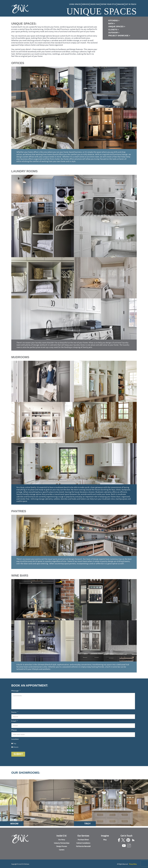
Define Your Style (108, 4)
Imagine (120, 4)
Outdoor (113, 32)
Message (16, 689)
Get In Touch (131, 4)
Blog (105, 840)
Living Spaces (74, 4)
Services (85, 4)
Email (15, 720)
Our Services (83, 836)
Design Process (62, 846)
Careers (62, 850)
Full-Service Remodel (83, 846)
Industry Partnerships (62, 843)
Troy (15, 742)
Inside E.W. (62, 836)
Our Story (62, 840)
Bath (111, 23)
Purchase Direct (83, 840)
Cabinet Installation (83, 843)
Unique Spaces (116, 26)
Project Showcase (118, 35)
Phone (14, 729)
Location (15, 738)
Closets (113, 29)
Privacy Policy (133, 864)
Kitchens (113, 20)
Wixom (16, 746)
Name (15, 711)
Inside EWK (95, 4)
